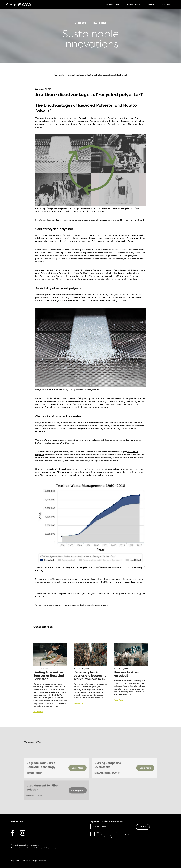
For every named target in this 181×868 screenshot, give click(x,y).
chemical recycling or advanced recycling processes (76, 469)
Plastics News (66, 401)
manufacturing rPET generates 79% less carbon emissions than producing (70, 256)
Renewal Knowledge (76, 75)
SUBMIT (143, 827)
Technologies (59, 75)
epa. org (39, 570)
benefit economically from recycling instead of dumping (62, 276)
